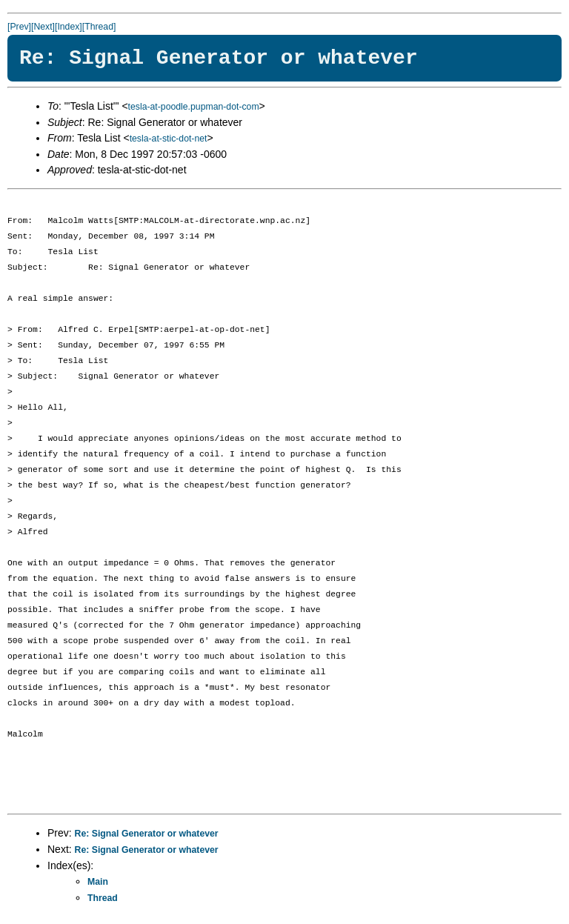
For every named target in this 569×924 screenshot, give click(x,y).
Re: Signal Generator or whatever (147, 834)
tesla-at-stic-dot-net (169, 139)
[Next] (43, 27)
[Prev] (19, 27)
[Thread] (99, 27)
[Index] (69, 27)
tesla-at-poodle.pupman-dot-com (194, 107)
